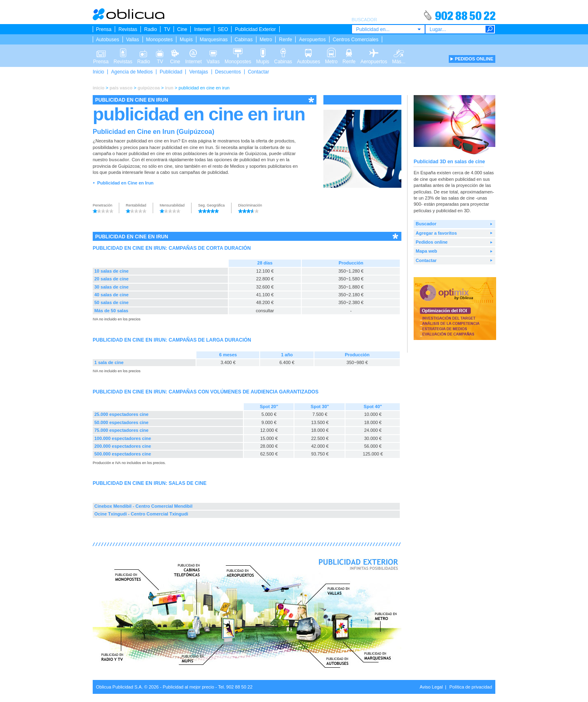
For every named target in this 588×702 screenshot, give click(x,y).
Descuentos (228, 72)
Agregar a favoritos (436, 233)
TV (167, 29)
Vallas (133, 40)
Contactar (258, 72)
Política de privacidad (471, 687)
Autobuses (108, 40)
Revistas (128, 29)
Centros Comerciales (356, 40)
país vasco (121, 88)
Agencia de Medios (132, 72)
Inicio (98, 72)
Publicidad (171, 72)
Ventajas (198, 72)
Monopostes (159, 40)
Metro (266, 40)
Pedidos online (432, 242)
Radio (150, 29)
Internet (202, 29)
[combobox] (388, 29)
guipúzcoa (149, 88)
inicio (99, 88)
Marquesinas (214, 40)
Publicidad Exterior (255, 29)
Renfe (285, 40)
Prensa (104, 29)
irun (169, 88)
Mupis (186, 40)
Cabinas (244, 40)
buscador (119, 160)
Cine (182, 29)
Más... (399, 52)
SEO (223, 29)
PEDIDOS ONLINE (474, 59)
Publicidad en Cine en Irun (125, 183)
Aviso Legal (431, 687)
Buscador (426, 224)
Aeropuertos (312, 40)
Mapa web (427, 251)
